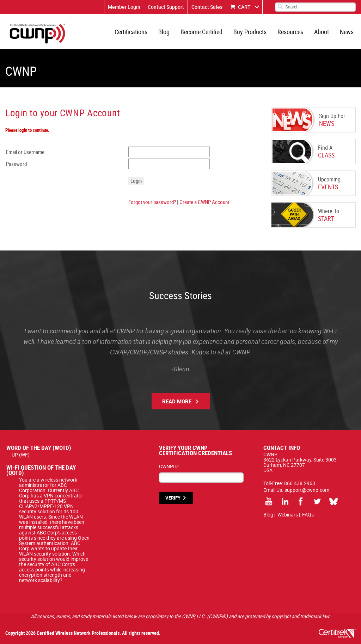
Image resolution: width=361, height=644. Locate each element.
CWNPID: (169, 466)
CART (244, 7)
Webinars (288, 515)
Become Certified (201, 32)
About (322, 32)
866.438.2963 (300, 483)
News (347, 32)
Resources (290, 32)
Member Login (124, 7)
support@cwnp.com (307, 490)
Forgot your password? (152, 202)
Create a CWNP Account (204, 202)
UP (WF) (21, 455)
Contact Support (166, 7)
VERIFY (173, 498)
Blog (164, 32)
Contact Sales (207, 7)
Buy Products (250, 32)
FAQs (308, 515)
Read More (177, 401)
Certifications (131, 32)
